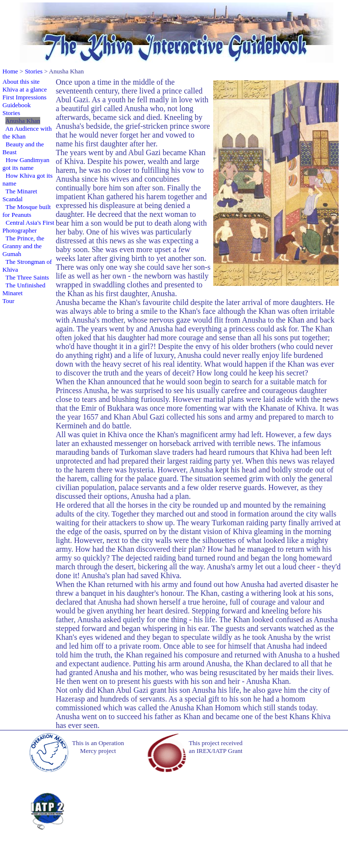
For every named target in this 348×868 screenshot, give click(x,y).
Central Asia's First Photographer (28, 226)
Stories (34, 71)
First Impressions (25, 97)
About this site (21, 82)
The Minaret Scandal (20, 195)
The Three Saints (27, 277)
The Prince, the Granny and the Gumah (23, 246)
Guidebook (17, 105)
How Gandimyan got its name (26, 164)
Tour (8, 301)
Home (10, 71)
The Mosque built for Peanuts (27, 211)
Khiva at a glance (25, 89)
